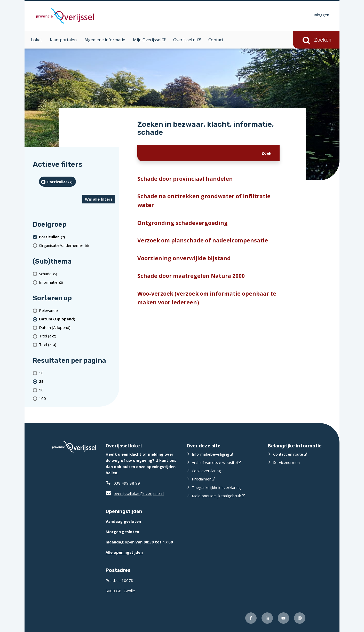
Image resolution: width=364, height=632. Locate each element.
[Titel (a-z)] (77, 336)
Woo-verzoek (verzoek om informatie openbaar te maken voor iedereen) (207, 298)
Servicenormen (286, 462)
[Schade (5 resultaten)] (77, 274)
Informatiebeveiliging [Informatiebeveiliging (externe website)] (211, 454)
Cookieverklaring (206, 471)
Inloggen (321, 15)
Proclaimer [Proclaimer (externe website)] (201, 479)
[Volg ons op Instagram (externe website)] (300, 618)
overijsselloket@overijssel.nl (135, 493)
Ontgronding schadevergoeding (183, 223)
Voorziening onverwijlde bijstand (184, 258)
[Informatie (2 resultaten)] (77, 282)
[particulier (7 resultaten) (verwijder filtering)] (57, 182)
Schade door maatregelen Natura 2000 (191, 276)
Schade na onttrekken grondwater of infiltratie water (204, 201)
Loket (37, 40)
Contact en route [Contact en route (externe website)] (288, 454)
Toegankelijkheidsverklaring (216, 487)
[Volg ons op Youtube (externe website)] (283, 618)
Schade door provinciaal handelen (185, 179)
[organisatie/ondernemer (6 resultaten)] (77, 245)
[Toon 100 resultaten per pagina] (77, 398)
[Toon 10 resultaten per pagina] (77, 373)
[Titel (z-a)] (77, 345)
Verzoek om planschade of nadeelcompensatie (203, 240)
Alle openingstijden (124, 552)
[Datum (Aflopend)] (77, 327)
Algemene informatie (105, 40)
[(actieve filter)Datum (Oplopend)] (77, 319)
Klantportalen (63, 40)
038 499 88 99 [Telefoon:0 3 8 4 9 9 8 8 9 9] (127, 483)
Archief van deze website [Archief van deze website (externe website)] (214, 462)
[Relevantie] (77, 310)
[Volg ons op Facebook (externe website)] (251, 618)
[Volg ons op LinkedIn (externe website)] (267, 618)
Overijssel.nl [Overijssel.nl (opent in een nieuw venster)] (185, 40)
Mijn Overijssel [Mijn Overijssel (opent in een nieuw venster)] (147, 40)
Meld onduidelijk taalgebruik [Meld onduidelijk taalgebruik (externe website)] (216, 496)
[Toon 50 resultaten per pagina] (77, 390)
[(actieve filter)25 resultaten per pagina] (77, 381)
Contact (216, 40)
